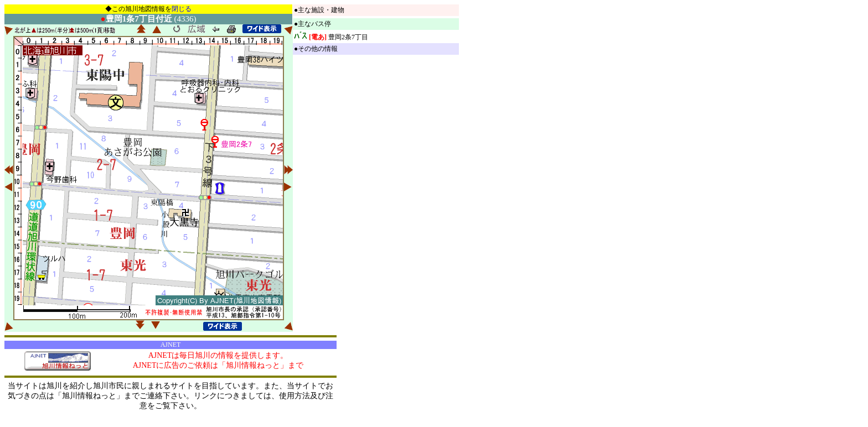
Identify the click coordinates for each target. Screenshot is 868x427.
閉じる (182, 9)
